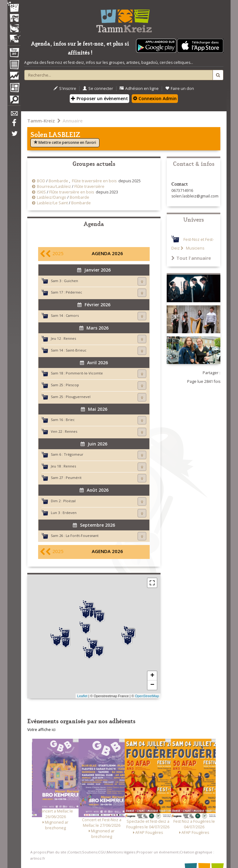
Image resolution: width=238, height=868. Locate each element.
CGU (102, 852)
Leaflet (82, 696)
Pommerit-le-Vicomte (84, 373)
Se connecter (98, 89)
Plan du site (57, 852)
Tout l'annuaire (191, 258)
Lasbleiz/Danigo (52, 197)
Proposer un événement (158, 852)
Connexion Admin (155, 98)
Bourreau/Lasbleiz (54, 186)
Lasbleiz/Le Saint (52, 203)
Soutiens (90, 852)
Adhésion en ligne (139, 89)
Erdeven (70, 513)
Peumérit (74, 478)
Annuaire (73, 121)
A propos (38, 852)
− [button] (152, 685)
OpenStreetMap (147, 696)
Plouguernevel (78, 397)
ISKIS (41, 192)
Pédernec (74, 292)
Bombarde (58, 181)
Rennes (70, 338)
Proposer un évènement (99, 98)
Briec (70, 420)
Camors (72, 315)
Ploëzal (69, 501)
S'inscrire (65, 89)
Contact (74, 852)
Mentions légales (121, 852)
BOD (41, 181)
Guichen (71, 281)
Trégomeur (74, 454)
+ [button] (152, 676)
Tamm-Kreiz (41, 121)
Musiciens (195, 248)
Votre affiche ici (41, 730)
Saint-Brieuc (76, 350)
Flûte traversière (89, 186)
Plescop (72, 385)
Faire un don (180, 89)
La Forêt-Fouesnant (82, 536)
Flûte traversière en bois (94, 181)
